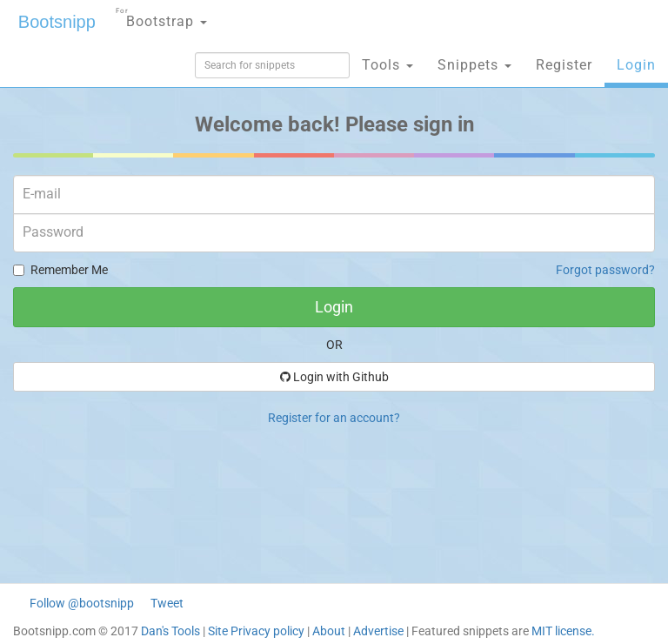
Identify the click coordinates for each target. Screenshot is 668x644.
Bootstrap (161, 16)
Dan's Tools (170, 631)
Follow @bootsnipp (82, 603)
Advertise (378, 631)
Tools (387, 65)
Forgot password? (605, 270)
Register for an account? (334, 418)
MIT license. (563, 631)
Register (564, 65)
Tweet (167, 603)
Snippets (474, 65)
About (329, 631)
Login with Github (334, 377)
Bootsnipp (57, 22)
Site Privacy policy (256, 631)
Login (636, 65)
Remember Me (60, 270)
